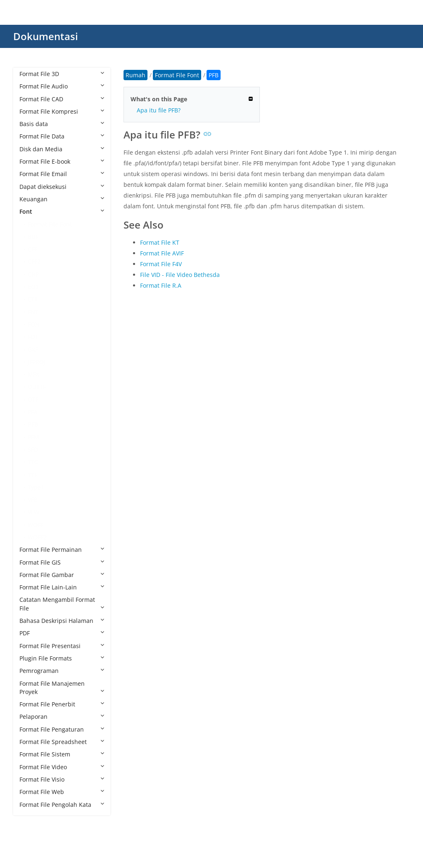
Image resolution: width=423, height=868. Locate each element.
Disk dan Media (62, 149)
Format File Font (50, 224)
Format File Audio (62, 86)
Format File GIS (62, 562)
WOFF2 (37, 537)
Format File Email (62, 174)
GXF (33, 349)
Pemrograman (62, 671)
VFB (33, 500)
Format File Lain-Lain (62, 587)
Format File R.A (161, 285)
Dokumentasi (46, 36)
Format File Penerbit (62, 704)
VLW (33, 512)
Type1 (36, 487)
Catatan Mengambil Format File (62, 604)
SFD (33, 449)
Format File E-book (62, 161)
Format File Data (62, 136)
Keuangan (62, 199)
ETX (33, 299)
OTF (33, 399)
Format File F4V (161, 264)
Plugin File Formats (62, 658)
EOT (33, 287)
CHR (33, 274)
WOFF (36, 525)
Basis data (62, 124)
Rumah (135, 75)
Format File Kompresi (62, 111)
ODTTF (37, 387)
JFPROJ (37, 362)
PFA (33, 412)
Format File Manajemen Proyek (62, 688)
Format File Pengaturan (62, 729)
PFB (33, 424)
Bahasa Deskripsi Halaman (62, 621)
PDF (62, 633)
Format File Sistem (62, 754)
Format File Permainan (62, 550)
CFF (32, 249)
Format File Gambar (62, 575)
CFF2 (34, 261)
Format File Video (62, 767)
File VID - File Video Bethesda (180, 275)
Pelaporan (62, 717)
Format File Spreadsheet (62, 742)
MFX (33, 374)
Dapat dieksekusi (62, 187)
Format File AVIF (162, 253)
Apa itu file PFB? (159, 110)
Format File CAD (62, 99)
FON (34, 324)
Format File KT (160, 242)
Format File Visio (62, 779)
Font (62, 211)
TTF (32, 475)
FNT (33, 312)
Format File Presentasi (62, 646)
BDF (33, 237)
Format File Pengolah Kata (62, 805)
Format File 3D (62, 74)
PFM (33, 437)
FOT (33, 337)
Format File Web (62, 792)
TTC (33, 462)
